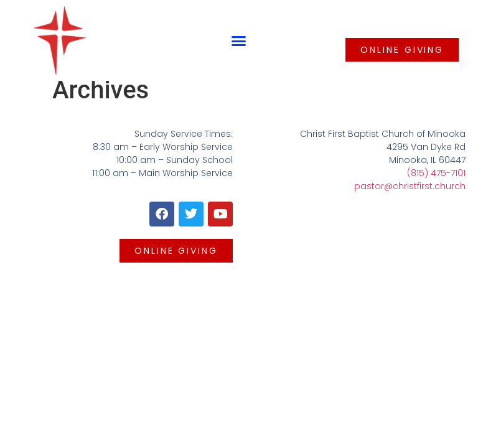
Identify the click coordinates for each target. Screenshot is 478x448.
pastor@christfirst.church (410, 186)
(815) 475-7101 (436, 173)
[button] (238, 40)
